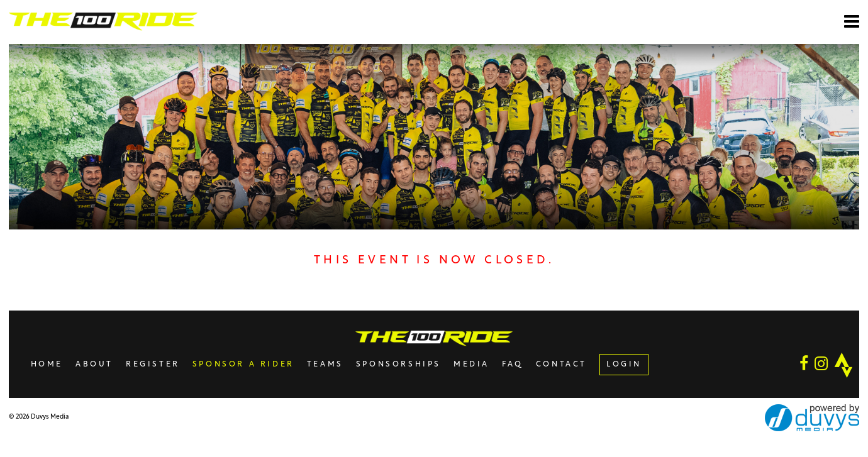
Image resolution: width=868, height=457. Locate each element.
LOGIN (624, 365)
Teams (325, 365)
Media (471, 365)
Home (47, 365)
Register (153, 365)
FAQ (513, 365)
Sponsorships (398, 365)
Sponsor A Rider (243, 365)
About (94, 365)
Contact (561, 365)
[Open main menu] (852, 21)
